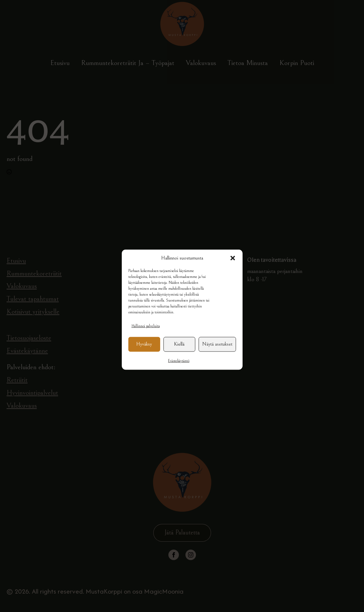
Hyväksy (144, 351)
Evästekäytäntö (179, 367)
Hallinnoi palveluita (146, 333)
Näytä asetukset (217, 351)
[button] (233, 265)
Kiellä (179, 351)
